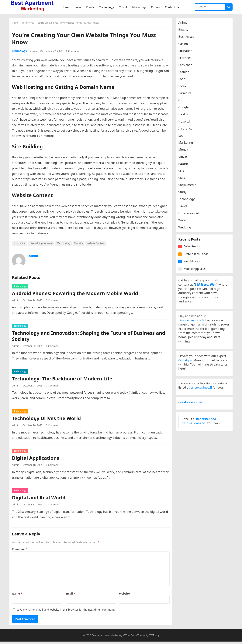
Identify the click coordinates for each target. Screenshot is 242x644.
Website (80, 245)
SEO (182, 172)
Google (185, 109)
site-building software (42, 245)
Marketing (187, 144)
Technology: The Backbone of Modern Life (63, 380)
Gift (182, 101)
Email (71, 595)
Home (16, 24)
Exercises (186, 59)
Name (18, 595)
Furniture (186, 94)
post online (21, 245)
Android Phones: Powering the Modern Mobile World (76, 294)
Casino (184, 45)
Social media (188, 186)
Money (184, 151)
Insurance (187, 130)
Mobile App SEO (195, 274)
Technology (29, 24)
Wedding (186, 228)
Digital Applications (37, 459)
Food (183, 80)
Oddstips (186, 376)
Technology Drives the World (48, 420)
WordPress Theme (135, 638)
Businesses (187, 38)
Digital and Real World (40, 499)
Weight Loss (193, 266)
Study (184, 193)
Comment (21, 550)
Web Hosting (65, 245)
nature (184, 165)
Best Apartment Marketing (107, 638)
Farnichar (186, 66)
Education (187, 52)
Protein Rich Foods (197, 259)
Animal (185, 24)
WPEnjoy (154, 638)
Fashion (185, 73)
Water (184, 221)
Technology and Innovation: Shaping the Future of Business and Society (90, 337)
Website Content (97, 245)
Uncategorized (190, 214)
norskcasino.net (192, 426)
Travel (184, 207)
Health (184, 116)
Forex (183, 87)
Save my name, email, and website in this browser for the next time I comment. (67, 611)
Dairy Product (194, 251)
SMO (183, 179)
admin (35, 52)
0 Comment (74, 52)
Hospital (185, 123)
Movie (184, 158)
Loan (183, 137)
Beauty (185, 31)
